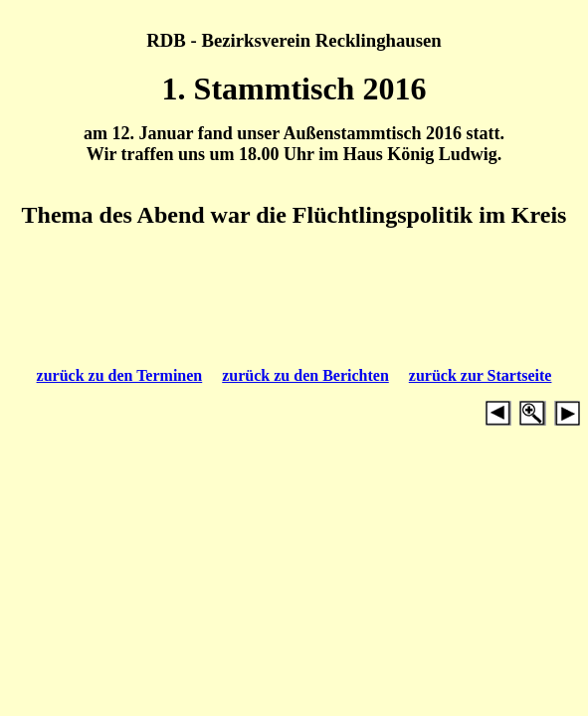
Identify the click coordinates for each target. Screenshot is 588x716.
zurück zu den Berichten (305, 375)
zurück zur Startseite (481, 375)
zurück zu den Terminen (120, 375)
